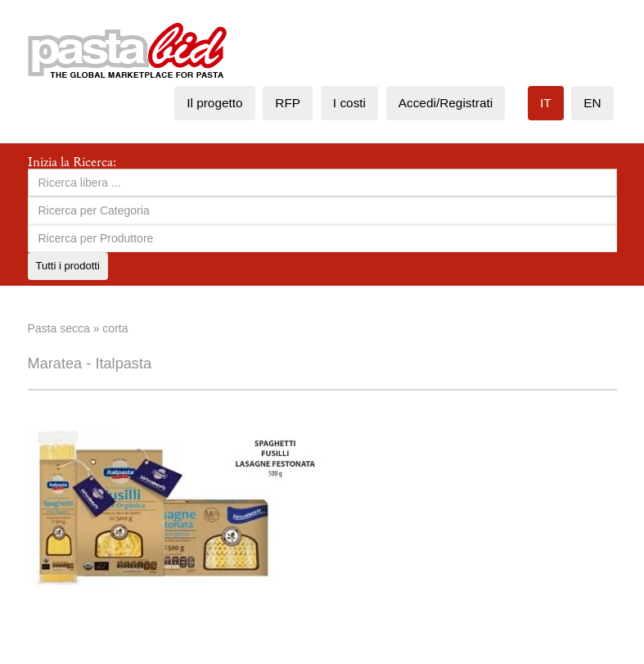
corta (115, 328)
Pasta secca (59, 328)
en (592, 103)
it (546, 103)
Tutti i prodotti (68, 266)
